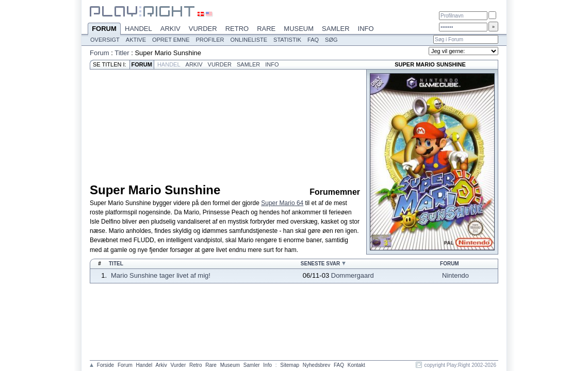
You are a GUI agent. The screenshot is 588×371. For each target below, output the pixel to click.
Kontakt (356, 365)
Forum (104, 29)
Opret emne (171, 40)
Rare (266, 29)
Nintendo (455, 275)
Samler (336, 29)
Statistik (287, 40)
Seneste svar (321, 264)
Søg (331, 40)
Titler (122, 53)
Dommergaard (353, 275)
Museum (299, 29)
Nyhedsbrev (316, 365)
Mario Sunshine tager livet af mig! (161, 275)
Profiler (210, 40)
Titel (116, 264)
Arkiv (170, 29)
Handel (138, 29)
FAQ (313, 40)
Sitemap (290, 365)
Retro (237, 29)
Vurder (203, 29)
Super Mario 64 (282, 203)
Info (366, 29)
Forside (105, 365)
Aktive (136, 40)
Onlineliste (249, 40)
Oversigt (105, 40)
